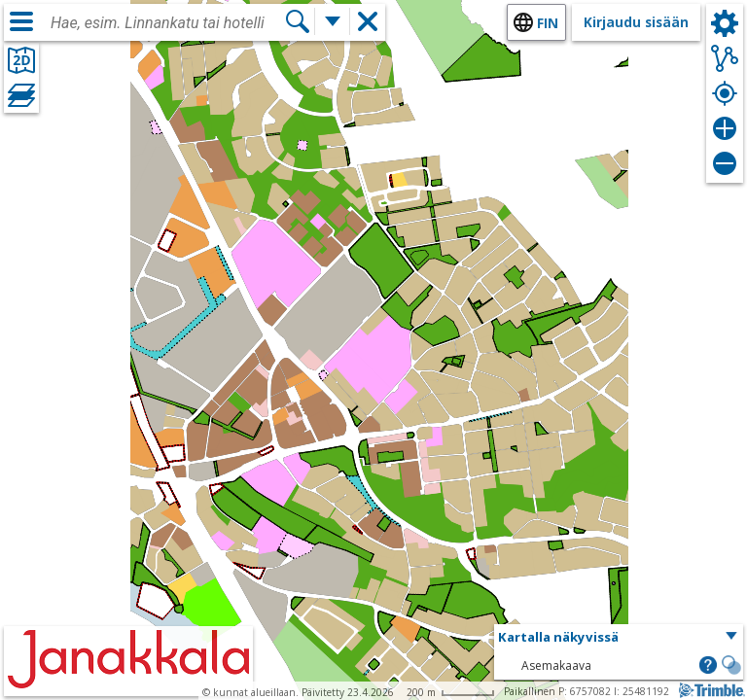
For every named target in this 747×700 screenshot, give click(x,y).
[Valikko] (21, 21)
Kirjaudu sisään (636, 22)
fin (548, 23)
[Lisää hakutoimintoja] (333, 21)
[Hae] (298, 21)
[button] (619, 638)
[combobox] (167, 23)
